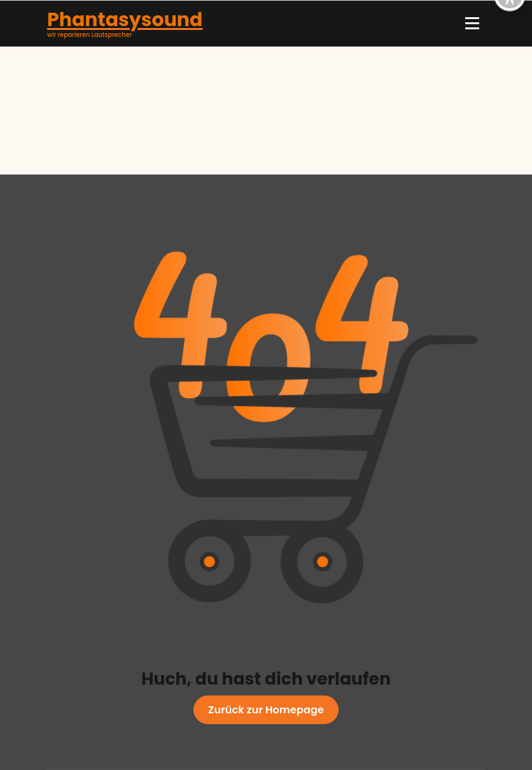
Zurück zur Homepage (266, 710)
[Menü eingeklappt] (472, 24)
